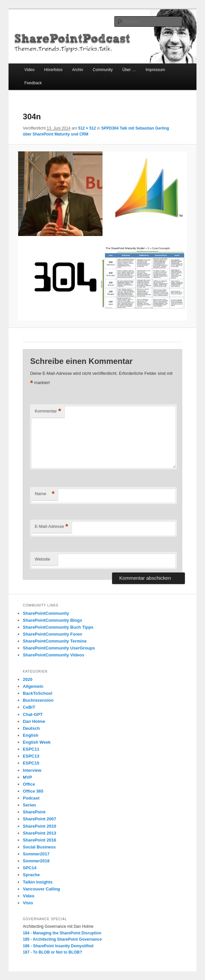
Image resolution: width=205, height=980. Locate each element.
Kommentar (48, 411)
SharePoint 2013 (39, 833)
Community (103, 70)
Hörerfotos (53, 70)
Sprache (31, 875)
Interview (32, 770)
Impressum (155, 70)
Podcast (31, 798)
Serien (29, 805)
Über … (129, 70)
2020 (28, 679)
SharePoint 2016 (39, 840)
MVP (27, 777)
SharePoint (34, 812)
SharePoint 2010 (39, 826)
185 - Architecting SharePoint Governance (62, 939)
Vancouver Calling (41, 889)
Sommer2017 (36, 854)
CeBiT (29, 707)
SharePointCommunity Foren (52, 634)
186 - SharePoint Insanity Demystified (58, 946)
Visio (28, 903)
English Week (37, 742)
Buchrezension (38, 700)
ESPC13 (31, 756)
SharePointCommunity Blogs (52, 620)
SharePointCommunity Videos (53, 655)
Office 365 (33, 791)
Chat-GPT (33, 714)
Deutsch (31, 728)
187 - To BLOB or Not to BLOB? (52, 952)
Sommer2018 (36, 861)
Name (44, 494)
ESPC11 (31, 749)
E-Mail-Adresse (51, 527)
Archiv (78, 70)
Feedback (33, 83)
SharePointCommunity (46, 613)
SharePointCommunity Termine (55, 641)
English (30, 735)
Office (29, 784)
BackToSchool (37, 693)
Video (29, 70)
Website (42, 559)
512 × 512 (87, 128)
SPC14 (29, 868)
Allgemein (33, 686)
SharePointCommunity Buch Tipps (58, 627)
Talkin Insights (38, 882)
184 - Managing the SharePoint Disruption (62, 933)
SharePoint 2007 (39, 819)
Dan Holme (34, 721)
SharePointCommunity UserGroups (59, 648)
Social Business (39, 847)
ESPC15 (31, 763)
